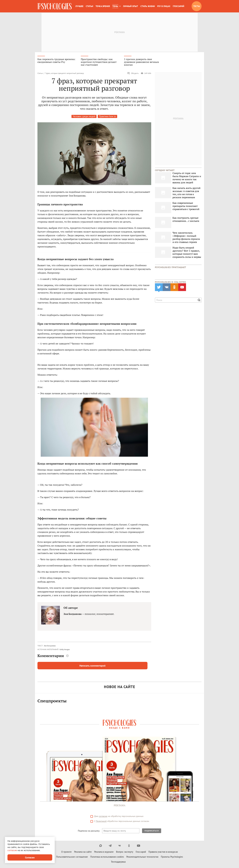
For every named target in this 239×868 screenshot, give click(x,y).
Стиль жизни (148, 6)
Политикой (101, 822)
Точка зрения (103, 6)
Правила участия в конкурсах (163, 852)
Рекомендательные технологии (142, 857)
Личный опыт (131, 6)
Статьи (89, 6)
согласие (103, 817)
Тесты (197, 6)
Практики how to (107, 117)
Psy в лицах (164, 6)
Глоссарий (178, 6)
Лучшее (79, 6)
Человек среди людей (84, 117)
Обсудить (133, 74)
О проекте (66, 852)
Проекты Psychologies (172, 857)
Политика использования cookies (107, 857)
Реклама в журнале (104, 852)
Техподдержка (118, 862)
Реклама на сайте (83, 852)
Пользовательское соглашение (72, 857)
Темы (115, 6)
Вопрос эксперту (125, 852)
